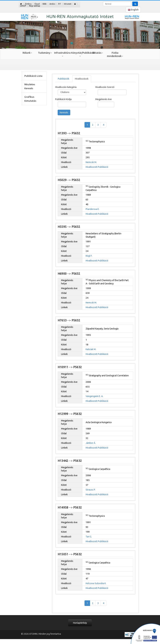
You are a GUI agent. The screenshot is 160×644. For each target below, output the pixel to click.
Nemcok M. (91, 162)
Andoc (52, 4)
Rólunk (27, 53)
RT (60, 4)
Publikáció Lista (33, 76)
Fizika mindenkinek (115, 54)
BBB (45, 4)
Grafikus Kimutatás (30, 99)
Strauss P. (91, 490)
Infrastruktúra (62, 54)
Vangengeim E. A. (94, 396)
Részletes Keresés (30, 86)
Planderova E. (93, 209)
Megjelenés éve (104, 99)
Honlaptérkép (80, 623)
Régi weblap (35, 6)
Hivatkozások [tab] (82, 79)
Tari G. (89, 537)
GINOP (23, 6)
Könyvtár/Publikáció (80, 54)
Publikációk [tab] (64, 79)
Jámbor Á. (91, 443)
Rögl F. (89, 256)
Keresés (64, 112)
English (133, 10)
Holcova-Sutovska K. (96, 583)
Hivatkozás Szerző (105, 87)
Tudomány (45, 53)
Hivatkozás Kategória (66, 87)
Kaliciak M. (91, 349)
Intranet (68, 4)
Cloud (37, 4)
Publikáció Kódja (63, 99)
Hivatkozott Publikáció (97, 167)
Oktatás (98, 53)
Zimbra (28, 4)
